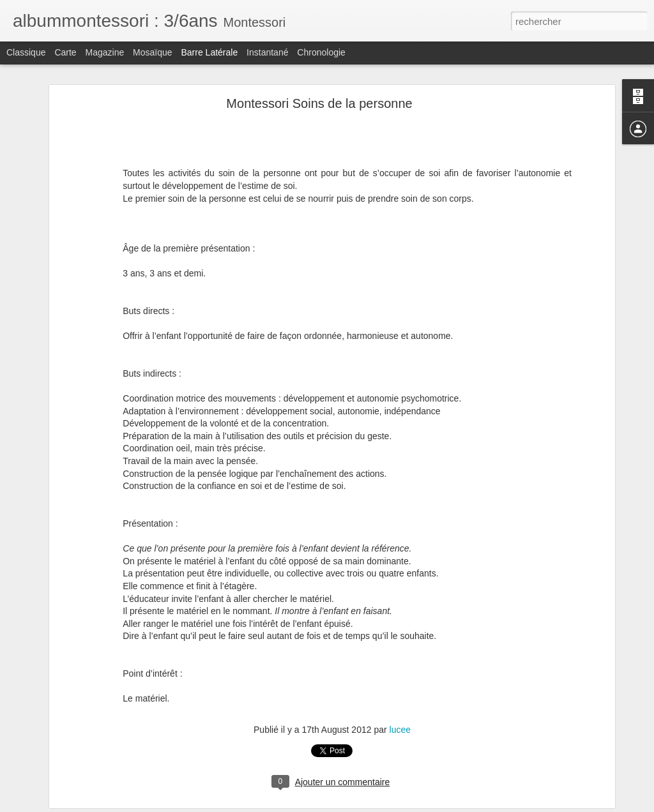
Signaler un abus (415, 805)
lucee (400, 724)
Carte (65, 52)
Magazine (105, 52)
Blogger (373, 805)
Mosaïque (152, 52)
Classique (26, 52)
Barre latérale (209, 52)
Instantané (267, 52)
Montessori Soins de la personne (319, 98)
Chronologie (321, 52)
